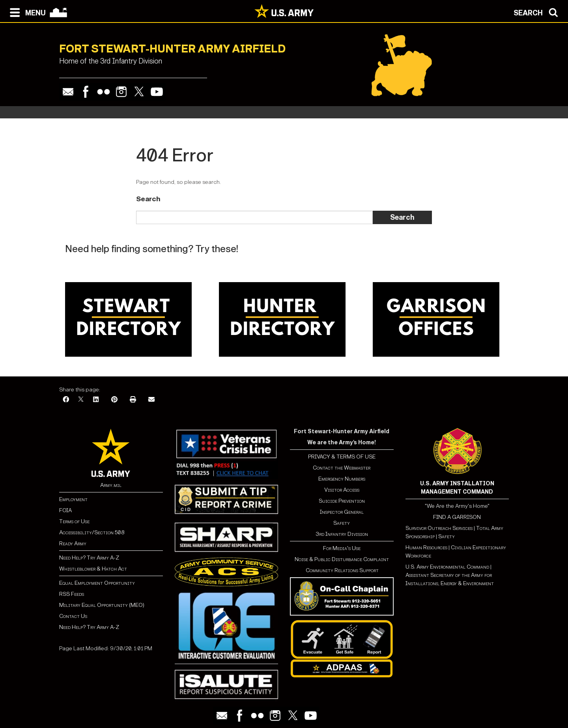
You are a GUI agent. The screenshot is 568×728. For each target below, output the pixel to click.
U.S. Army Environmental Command (447, 567)
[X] (81, 400)
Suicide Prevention (342, 501)
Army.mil (111, 485)
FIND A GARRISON (457, 517)
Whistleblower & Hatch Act (93, 569)
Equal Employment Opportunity (97, 583)
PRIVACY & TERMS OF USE (342, 457)
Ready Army (73, 544)
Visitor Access (342, 490)
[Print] (133, 400)
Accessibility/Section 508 (92, 532)
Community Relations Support (342, 570)
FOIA (65, 510)
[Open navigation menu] (26, 12)
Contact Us (73, 616)
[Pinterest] (114, 400)
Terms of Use (74, 521)
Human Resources (426, 547)
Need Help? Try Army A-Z (89, 558)
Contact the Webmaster (342, 468)
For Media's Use (342, 548)
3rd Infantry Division (342, 534)
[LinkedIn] (96, 400)
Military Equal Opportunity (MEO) (102, 605)
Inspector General (342, 512)
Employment (73, 499)
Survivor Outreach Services (439, 528)
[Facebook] (66, 400)
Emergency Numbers (342, 479)
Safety (342, 523)
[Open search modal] (538, 12)
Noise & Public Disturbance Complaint (342, 559)
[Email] (151, 400)
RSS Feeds (72, 594)
